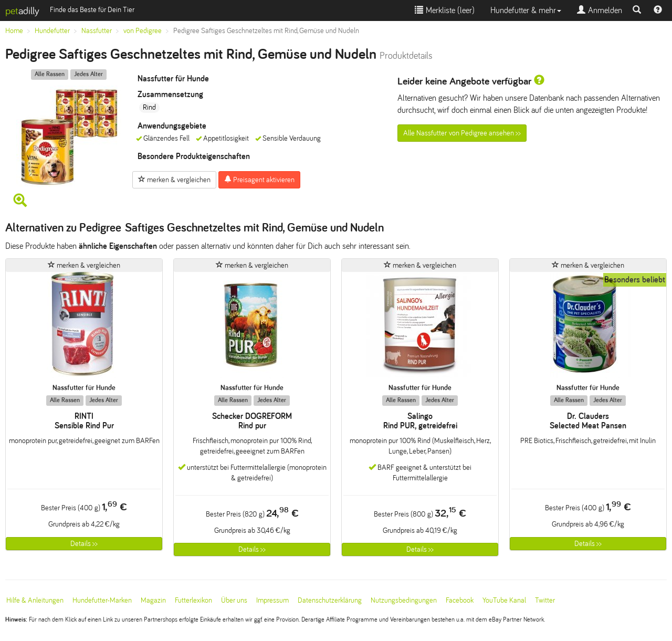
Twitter (545, 600)
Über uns (234, 600)
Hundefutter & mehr (526, 10)
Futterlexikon (193, 600)
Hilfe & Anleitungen (35, 600)
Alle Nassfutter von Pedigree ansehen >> (462, 133)
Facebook (460, 600)
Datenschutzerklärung (330, 600)
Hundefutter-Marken (102, 600)
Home (14, 31)
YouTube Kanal (504, 600)
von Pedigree (143, 31)
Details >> (84, 544)
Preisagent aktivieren (259, 180)
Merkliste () (445, 10)
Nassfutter (97, 31)
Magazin (153, 600)
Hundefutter (52, 31)
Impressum (272, 600)
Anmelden (600, 10)
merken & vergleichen (174, 180)
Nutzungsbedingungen (404, 600)
